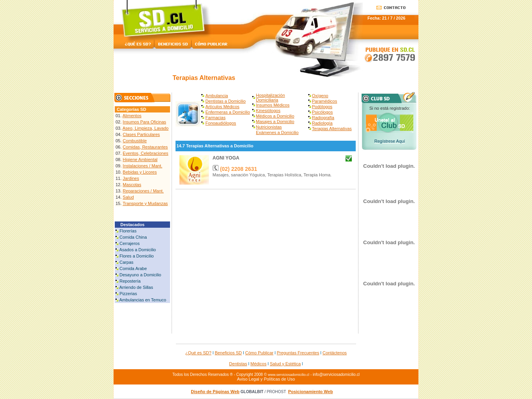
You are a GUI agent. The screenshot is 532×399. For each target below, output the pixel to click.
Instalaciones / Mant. (142, 166)
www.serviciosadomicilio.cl (289, 375)
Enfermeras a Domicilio (228, 112)
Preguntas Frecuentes (298, 353)
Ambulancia (216, 96)
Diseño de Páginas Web (215, 392)
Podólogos (322, 107)
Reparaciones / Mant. (143, 191)
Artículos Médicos (222, 107)
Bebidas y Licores (140, 172)
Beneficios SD (228, 353)
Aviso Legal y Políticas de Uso (266, 379)
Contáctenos (335, 353)
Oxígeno (320, 96)
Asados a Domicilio (138, 250)
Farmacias (215, 118)
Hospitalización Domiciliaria (270, 98)
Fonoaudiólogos (221, 123)
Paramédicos (324, 101)
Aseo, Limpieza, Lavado (146, 128)
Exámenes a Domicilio (277, 132)
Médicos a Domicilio (275, 116)
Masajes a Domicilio (275, 122)
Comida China (133, 237)
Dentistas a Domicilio (225, 101)
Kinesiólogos (268, 111)
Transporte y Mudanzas (145, 203)
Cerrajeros (129, 243)
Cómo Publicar (259, 353)
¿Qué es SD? (198, 353)
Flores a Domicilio (137, 256)
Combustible (135, 141)
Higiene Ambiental (140, 160)
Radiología (322, 123)
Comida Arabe (133, 268)
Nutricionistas (269, 127)
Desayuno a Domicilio (140, 275)
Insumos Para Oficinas (144, 122)
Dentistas (238, 364)
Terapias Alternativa (331, 129)
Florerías (128, 231)
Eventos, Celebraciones (145, 153)
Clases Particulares (141, 134)
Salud (128, 197)
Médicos (258, 364)
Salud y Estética (285, 364)
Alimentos (132, 116)
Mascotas (132, 185)
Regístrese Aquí (389, 141)
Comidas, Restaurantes (145, 147)
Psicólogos (322, 112)
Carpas (126, 262)
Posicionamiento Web (311, 392)
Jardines (131, 178)
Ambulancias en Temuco (143, 300)
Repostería (130, 281)
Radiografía (323, 118)
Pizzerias (128, 294)
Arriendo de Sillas (136, 287)
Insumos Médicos (273, 105)
